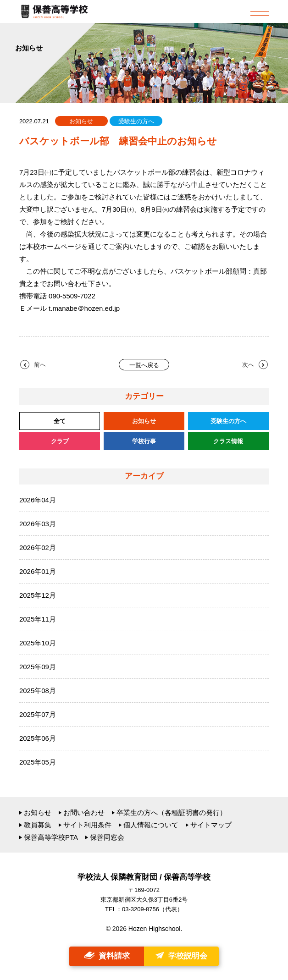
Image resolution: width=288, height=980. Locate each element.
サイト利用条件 (87, 825)
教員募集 (38, 825)
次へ (248, 365)
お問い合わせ (84, 812)
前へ (40, 365)
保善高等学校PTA (51, 837)
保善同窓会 (107, 837)
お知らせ (38, 812)
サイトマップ (211, 825)
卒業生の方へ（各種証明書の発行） (172, 812)
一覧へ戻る (144, 365)
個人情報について (151, 825)
